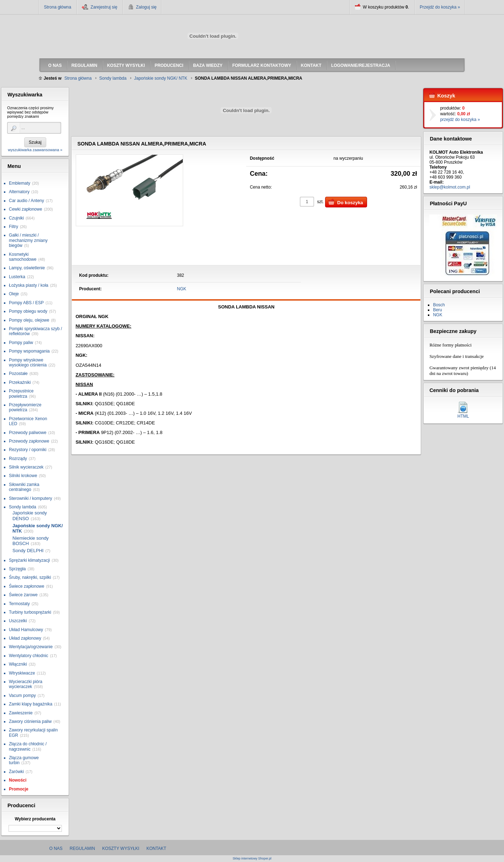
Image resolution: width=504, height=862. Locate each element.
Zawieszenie (21, 713)
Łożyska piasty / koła (29, 285)
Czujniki (16, 218)
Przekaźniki (20, 382)
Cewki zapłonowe (25, 209)
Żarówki (16, 772)
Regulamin (82, 848)
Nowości (18, 780)
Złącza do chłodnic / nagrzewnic (28, 746)
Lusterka (17, 277)
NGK (182, 289)
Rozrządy (18, 459)
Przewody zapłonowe (29, 441)
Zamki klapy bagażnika (31, 704)
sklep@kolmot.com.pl (450, 187)
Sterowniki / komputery (30, 498)
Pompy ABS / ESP (26, 303)
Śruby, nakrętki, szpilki (30, 577)
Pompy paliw (21, 343)
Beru (437, 310)
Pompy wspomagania (29, 351)
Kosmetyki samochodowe (23, 257)
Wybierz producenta (35, 819)
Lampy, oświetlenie (27, 268)
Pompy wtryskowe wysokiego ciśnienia (28, 363)
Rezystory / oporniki (28, 450)
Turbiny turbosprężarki (30, 612)
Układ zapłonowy (25, 638)
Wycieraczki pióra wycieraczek (26, 684)
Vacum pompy (22, 696)
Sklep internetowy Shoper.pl (252, 859)
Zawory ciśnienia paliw (30, 721)
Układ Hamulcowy (26, 630)
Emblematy (20, 183)
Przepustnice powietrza (21, 393)
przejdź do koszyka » (460, 120)
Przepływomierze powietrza (25, 407)
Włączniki (18, 664)
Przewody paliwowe (28, 433)
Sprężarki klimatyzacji (29, 560)
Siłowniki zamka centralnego (24, 487)
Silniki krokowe (23, 476)
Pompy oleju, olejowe (29, 320)
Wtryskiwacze (22, 673)
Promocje (19, 789)
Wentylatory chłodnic (29, 656)
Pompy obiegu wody (28, 311)
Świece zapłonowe (26, 586)
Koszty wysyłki (121, 848)
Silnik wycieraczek (26, 467)
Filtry (14, 227)
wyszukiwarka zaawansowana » (35, 150)
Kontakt (156, 848)
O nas (56, 848)
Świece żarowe (23, 595)
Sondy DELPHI (28, 551)
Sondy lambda (23, 507)
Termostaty (19, 604)
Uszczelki (18, 621)
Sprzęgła (17, 569)
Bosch (439, 305)
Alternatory (19, 192)
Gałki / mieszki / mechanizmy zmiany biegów (28, 240)
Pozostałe (18, 374)
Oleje (14, 294)
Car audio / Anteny (26, 201)
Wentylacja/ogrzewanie (31, 647)
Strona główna (58, 7)
